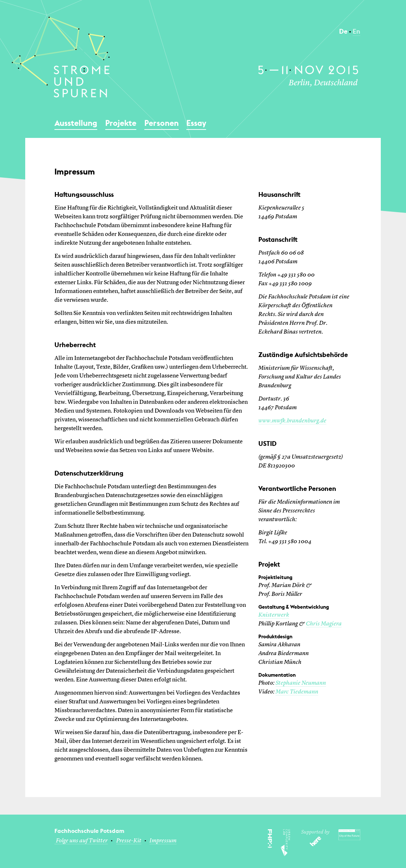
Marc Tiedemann (297, 692)
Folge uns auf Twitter (82, 841)
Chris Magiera (324, 624)
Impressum (163, 841)
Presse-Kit (129, 841)
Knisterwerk (274, 615)
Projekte (121, 123)
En (356, 31)
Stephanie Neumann (301, 683)
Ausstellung (76, 123)
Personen (162, 123)
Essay (196, 123)
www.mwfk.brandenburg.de (292, 421)
